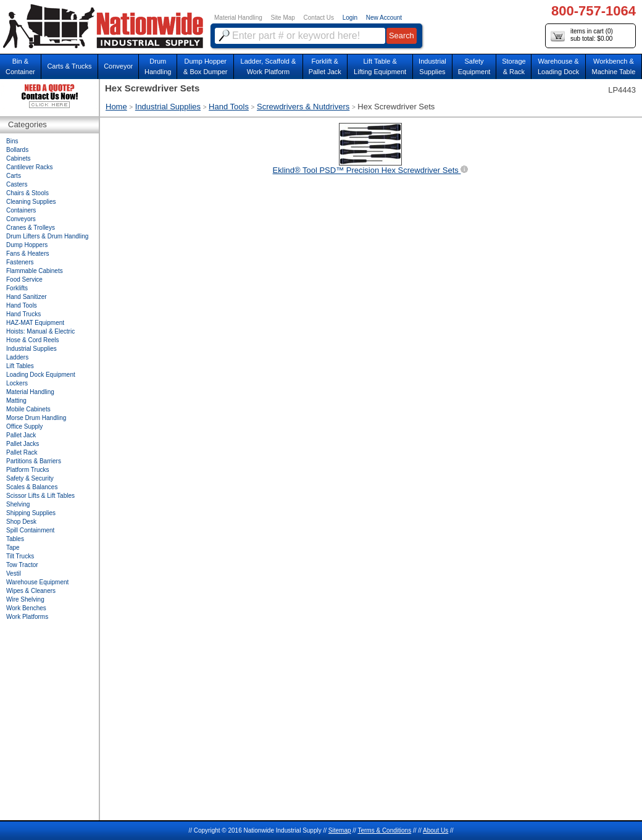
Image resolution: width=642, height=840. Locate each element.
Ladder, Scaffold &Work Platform (269, 66)
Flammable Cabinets (35, 271)
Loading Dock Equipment (41, 375)
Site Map (282, 18)
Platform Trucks (27, 470)
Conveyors (21, 219)
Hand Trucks (23, 314)
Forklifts (17, 288)
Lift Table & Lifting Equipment (380, 66)
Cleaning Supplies (31, 202)
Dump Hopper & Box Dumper (206, 66)
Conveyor (118, 66)
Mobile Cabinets (28, 409)
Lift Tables (20, 366)
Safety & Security (30, 478)
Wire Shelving (25, 599)
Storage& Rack (514, 66)
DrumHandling (158, 66)
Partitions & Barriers (34, 461)
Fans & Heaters (27, 254)
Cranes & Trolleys (31, 228)
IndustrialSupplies (432, 66)
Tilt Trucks (20, 556)
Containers (21, 210)
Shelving (18, 504)
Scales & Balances (32, 487)
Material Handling (238, 18)
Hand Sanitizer (27, 297)
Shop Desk (21, 522)
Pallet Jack (21, 435)
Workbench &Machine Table (614, 66)
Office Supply (24, 426)
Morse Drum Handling (36, 418)
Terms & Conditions (384, 830)
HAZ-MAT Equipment (35, 323)
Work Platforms (27, 617)
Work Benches (26, 608)
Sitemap (340, 830)
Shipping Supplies (31, 513)
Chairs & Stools (27, 193)
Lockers (17, 383)
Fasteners (20, 262)
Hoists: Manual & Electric (40, 331)
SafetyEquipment (474, 66)
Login (350, 18)
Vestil (14, 573)
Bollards (17, 150)
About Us (436, 830)
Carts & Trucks (69, 66)
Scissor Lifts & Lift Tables (40, 496)
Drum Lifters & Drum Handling (47, 236)
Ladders (17, 357)
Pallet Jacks (23, 444)
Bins (12, 141)
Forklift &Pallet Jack (325, 66)
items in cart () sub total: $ (582, 36)
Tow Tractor (22, 565)
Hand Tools (229, 107)
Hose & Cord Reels (33, 340)
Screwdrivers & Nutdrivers (303, 107)
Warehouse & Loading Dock (558, 66)
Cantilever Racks (30, 167)
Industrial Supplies (168, 107)
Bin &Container (20, 66)
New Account (384, 18)
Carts (14, 176)
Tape (13, 548)
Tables (15, 539)
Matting (16, 401)
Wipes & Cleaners (31, 591)
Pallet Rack (22, 452)
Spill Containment (30, 530)
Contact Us (319, 18)
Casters (17, 184)
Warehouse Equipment (37, 582)
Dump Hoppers (27, 245)
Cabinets (18, 158)
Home (116, 107)
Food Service (24, 279)
